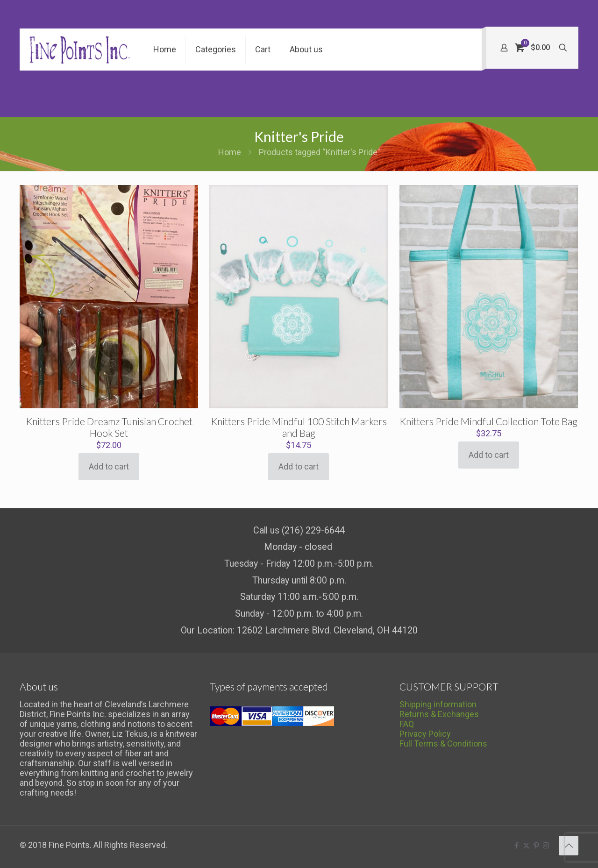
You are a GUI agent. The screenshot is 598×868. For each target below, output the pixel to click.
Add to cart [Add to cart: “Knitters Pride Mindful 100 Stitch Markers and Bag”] (299, 466)
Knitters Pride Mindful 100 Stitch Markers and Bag (299, 427)
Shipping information (438, 704)
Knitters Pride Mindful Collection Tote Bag (488, 421)
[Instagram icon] (546, 846)
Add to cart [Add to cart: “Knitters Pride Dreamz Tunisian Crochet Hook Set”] (109, 466)
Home (230, 152)
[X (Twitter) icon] (526, 846)
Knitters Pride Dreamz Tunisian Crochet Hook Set (109, 427)
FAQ (407, 724)
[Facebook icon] (516, 846)
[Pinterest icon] (536, 846)
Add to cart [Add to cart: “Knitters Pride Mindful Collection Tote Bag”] (489, 455)
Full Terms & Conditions (443, 743)
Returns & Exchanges (439, 714)
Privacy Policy (425, 734)
